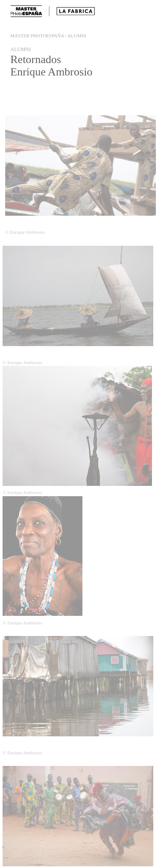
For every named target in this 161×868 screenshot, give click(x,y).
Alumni (77, 36)
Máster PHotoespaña (37, 36)
